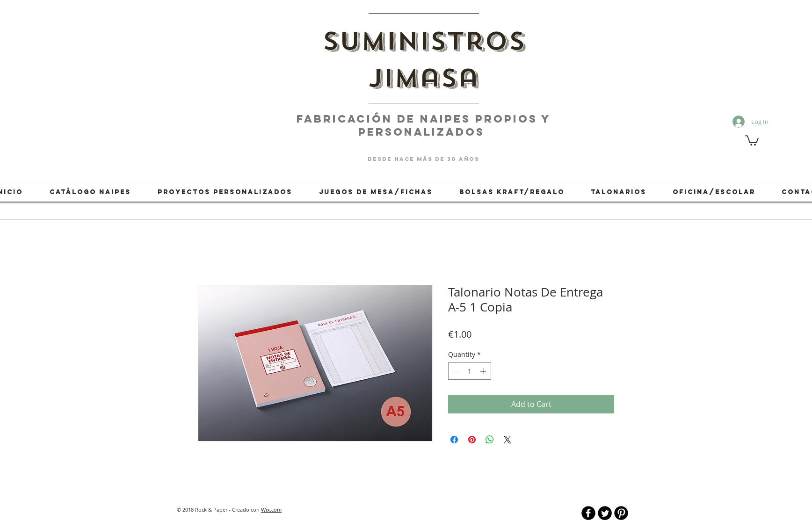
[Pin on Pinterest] (472, 440)
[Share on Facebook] (454, 440)
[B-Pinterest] (621, 513)
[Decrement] (455, 371)
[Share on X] (507, 440)
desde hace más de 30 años (424, 159)
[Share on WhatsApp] (490, 440)
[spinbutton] (470, 371)
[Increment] (484, 371)
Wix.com (271, 510)
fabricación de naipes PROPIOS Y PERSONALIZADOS (424, 125)
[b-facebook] (588, 513)
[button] (752, 140)
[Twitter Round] (605, 513)
